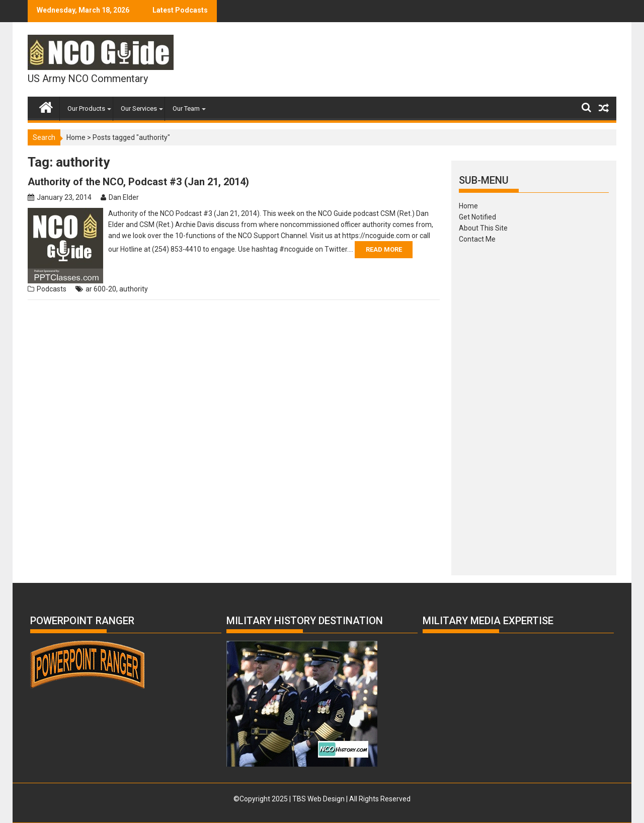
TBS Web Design (318, 799)
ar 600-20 (101, 289)
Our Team (186, 108)
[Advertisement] (534, 406)
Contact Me (477, 239)
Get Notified (477, 217)
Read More (384, 249)
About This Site (483, 228)
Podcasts (52, 289)
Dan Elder (124, 197)
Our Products (86, 108)
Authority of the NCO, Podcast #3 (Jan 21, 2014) (138, 182)
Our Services (139, 108)
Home (76, 137)
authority (134, 289)
